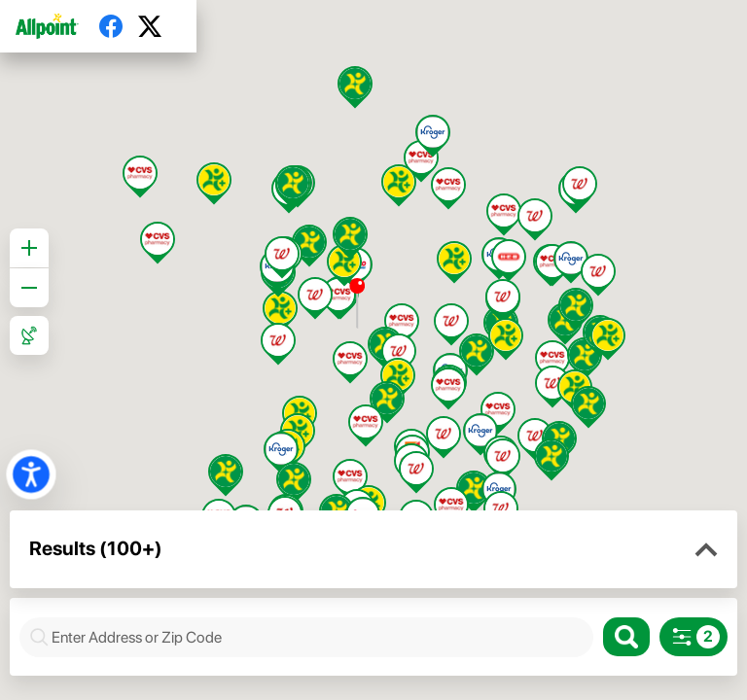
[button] (706, 550)
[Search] (626, 637)
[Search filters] (694, 637)
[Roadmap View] (29, 335)
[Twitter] (158, 26)
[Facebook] (119, 26)
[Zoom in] (29, 248)
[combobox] (317, 637)
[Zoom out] (29, 288)
